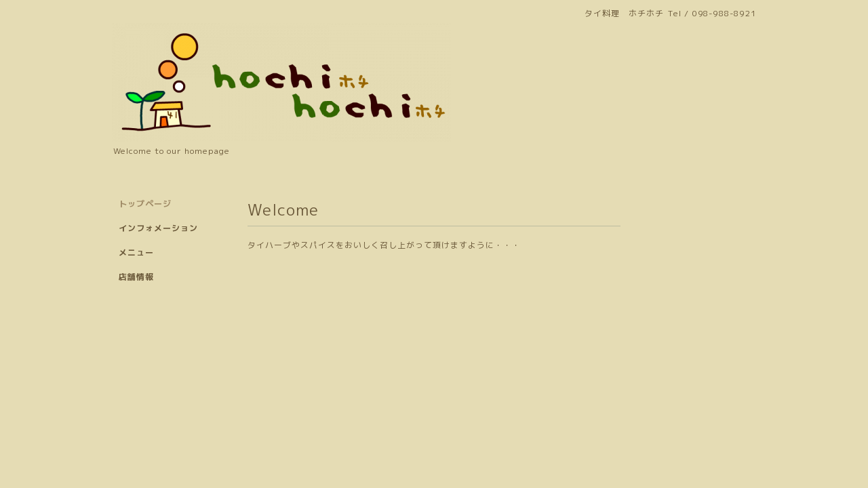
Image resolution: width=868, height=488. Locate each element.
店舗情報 (136, 277)
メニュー (136, 252)
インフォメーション (158, 228)
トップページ (145, 204)
